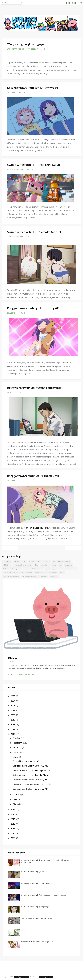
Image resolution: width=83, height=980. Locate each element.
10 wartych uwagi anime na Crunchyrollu (32, 784)
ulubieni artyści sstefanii (29, 577)
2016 (13, 734)
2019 (13, 720)
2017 (13, 729)
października (19, 743)
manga (54, 565)
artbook (32, 561)
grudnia (17, 738)
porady (41, 569)
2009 (13, 838)
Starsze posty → (73, 548)
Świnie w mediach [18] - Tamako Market (31, 775)
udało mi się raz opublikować (38, 528)
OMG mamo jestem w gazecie (12, 569)
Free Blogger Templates (21, 977)
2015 (13, 810)
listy (37, 565)
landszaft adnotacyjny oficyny (23, 49)
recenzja (29, 573)
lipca (16, 757)
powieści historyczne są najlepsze (13, 573)
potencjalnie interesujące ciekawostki (65, 569)
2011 (13, 829)
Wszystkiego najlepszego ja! (26, 761)
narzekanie (69, 565)
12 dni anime (7, 561)
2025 (13, 696)
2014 (13, 814)
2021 (13, 710)
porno (48, 569)
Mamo (23, 930)
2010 (13, 833)
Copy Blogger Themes (46, 977)
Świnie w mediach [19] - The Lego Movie (31, 770)
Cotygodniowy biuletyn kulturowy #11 (30, 789)
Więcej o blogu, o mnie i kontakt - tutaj (22, 675)
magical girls (45, 565)
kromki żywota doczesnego (61, 561)
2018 (13, 724)
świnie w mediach (15, 170)
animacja (17, 561)
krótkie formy (7, 565)
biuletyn (11, 93)
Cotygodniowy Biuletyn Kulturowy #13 (30, 766)
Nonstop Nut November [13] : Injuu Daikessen (36, 884)
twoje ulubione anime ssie (11, 577)
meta (61, 565)
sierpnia (17, 752)
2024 (13, 701)
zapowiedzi (54, 577)
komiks (48, 561)
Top (77, 977)
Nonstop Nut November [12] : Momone (34, 872)
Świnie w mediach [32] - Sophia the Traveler (37, 918)
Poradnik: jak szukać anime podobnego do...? (37, 942)
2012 (13, 824)
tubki (62, 573)
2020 (13, 715)
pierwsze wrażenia (30, 569)
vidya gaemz (43, 577)
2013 (13, 819)
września (18, 747)
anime (10, 393)
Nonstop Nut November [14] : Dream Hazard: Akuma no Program (43, 895)
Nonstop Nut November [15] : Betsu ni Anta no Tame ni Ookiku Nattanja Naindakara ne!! (45, 861)
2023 (13, 706)
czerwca (17, 794)
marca (16, 804)
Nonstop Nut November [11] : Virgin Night (35, 907)
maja (15, 799)
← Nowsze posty (10, 548)
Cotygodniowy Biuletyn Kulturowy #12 (30, 780)
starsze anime (39, 573)
